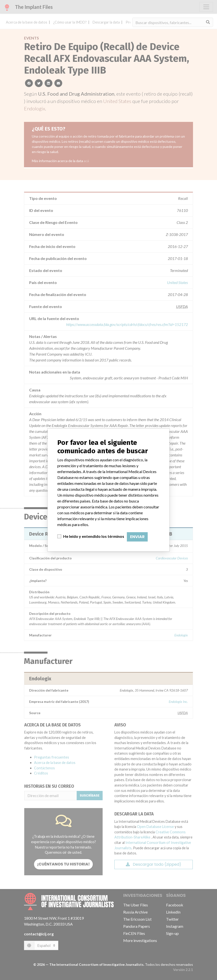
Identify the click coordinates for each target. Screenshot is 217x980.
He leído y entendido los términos (94, 536)
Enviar (137, 537)
